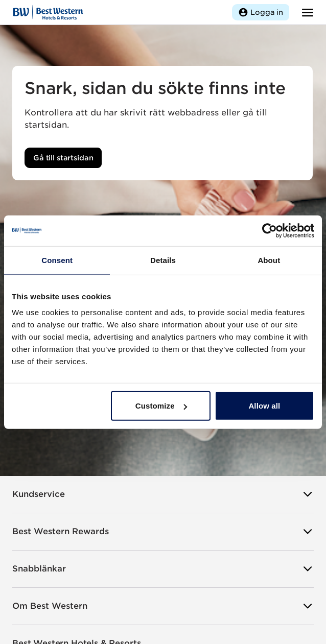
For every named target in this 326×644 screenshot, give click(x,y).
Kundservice (163, 494)
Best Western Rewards (163, 532)
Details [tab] (163, 260)
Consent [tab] (57, 260)
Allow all (264, 406)
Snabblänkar (163, 569)
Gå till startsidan (63, 158)
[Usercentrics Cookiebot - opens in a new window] (270, 230)
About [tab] (269, 260)
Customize (161, 406)
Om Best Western (163, 606)
